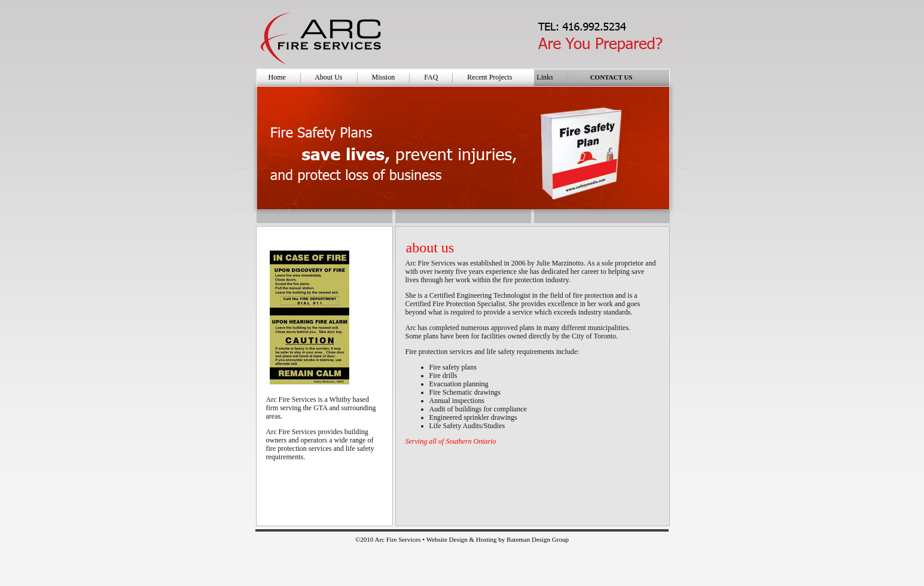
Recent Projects (490, 77)
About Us (328, 77)
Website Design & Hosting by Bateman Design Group (498, 539)
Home (277, 77)
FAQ (431, 77)
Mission (384, 77)
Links (545, 77)
